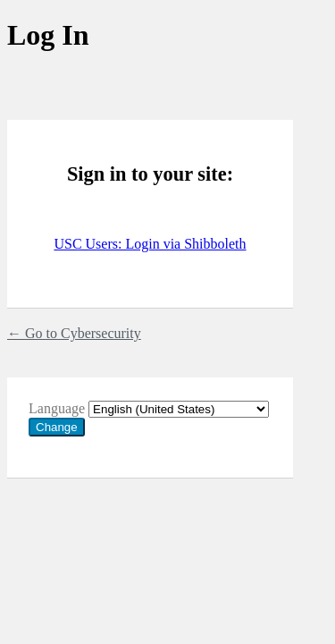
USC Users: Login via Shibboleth (150, 244)
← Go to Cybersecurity (74, 333)
